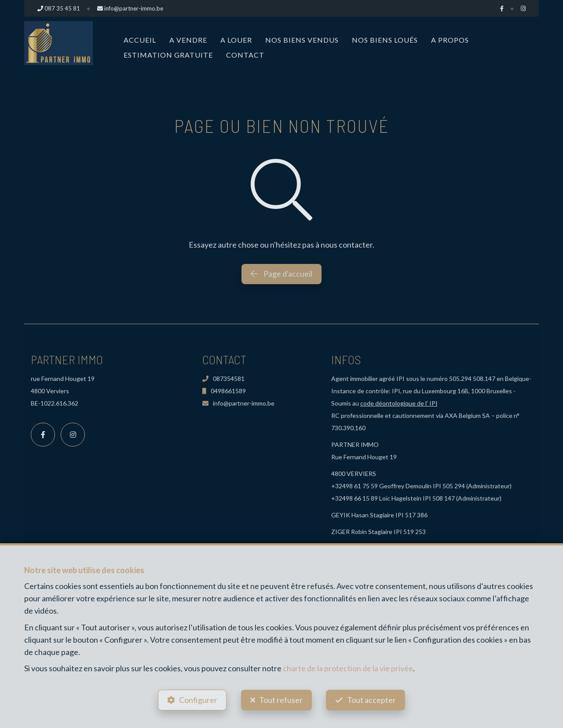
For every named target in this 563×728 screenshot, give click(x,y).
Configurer (198, 700)
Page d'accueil (281, 274)
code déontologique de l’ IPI (399, 403)
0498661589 (224, 391)
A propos (450, 40)
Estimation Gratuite (168, 55)
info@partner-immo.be (238, 403)
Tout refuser (281, 700)
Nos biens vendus (302, 40)
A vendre (188, 40)
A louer (236, 40)
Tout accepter (372, 700)
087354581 (223, 379)
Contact (245, 55)
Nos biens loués (385, 40)
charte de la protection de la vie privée (348, 668)
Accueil (140, 40)
